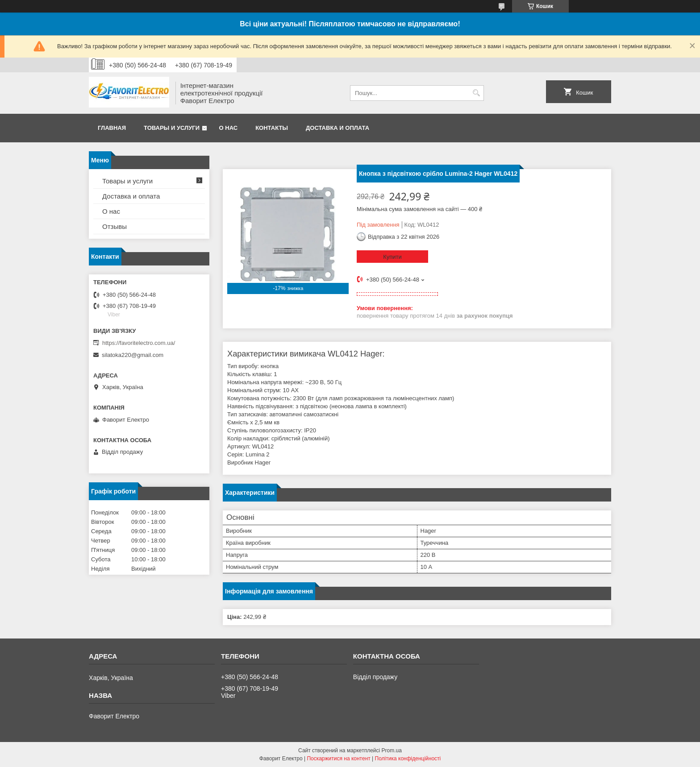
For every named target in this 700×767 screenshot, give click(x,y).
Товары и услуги (172, 128)
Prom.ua (392, 750)
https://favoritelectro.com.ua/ (139, 343)
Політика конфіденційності (408, 759)
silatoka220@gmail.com (133, 355)
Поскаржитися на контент (338, 759)
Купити (392, 257)
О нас (229, 128)
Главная (112, 128)
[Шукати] (476, 93)
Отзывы (115, 226)
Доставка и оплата (337, 128)
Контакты (272, 128)
